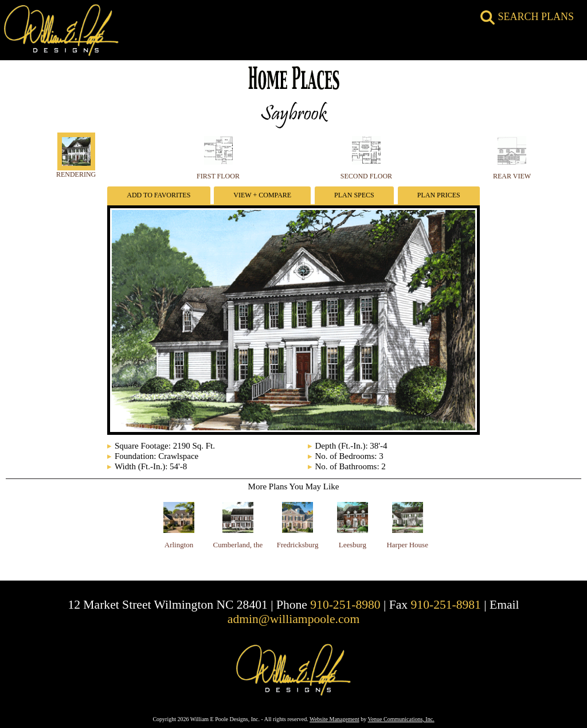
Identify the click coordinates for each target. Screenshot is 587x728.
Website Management (334, 719)
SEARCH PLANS (527, 17)
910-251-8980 (345, 605)
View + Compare (262, 195)
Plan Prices (439, 195)
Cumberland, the (238, 545)
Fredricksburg (298, 545)
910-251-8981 (446, 605)
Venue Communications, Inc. (401, 719)
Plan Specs (354, 195)
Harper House (407, 545)
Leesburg (353, 545)
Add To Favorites (159, 195)
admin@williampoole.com (293, 619)
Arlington (179, 545)
